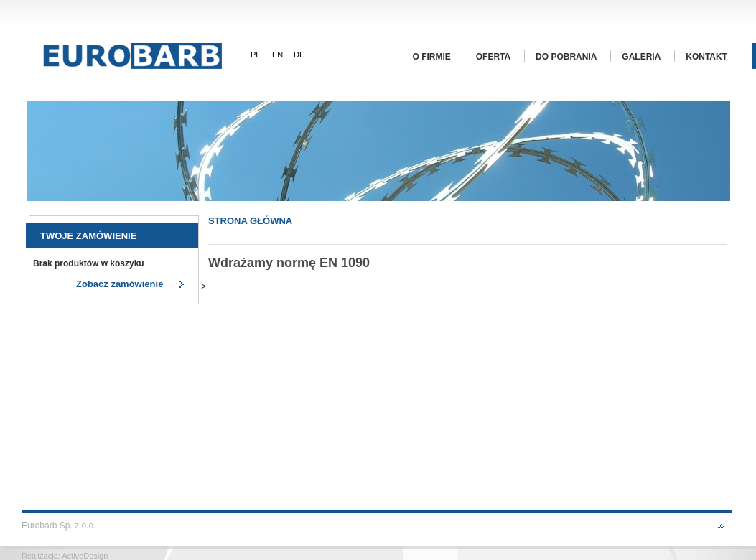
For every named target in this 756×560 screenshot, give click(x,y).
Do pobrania (566, 57)
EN (277, 55)
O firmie (432, 57)
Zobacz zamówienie (120, 284)
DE (299, 55)
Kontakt (706, 57)
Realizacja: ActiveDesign (65, 556)
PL (255, 55)
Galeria (641, 57)
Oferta (493, 57)
